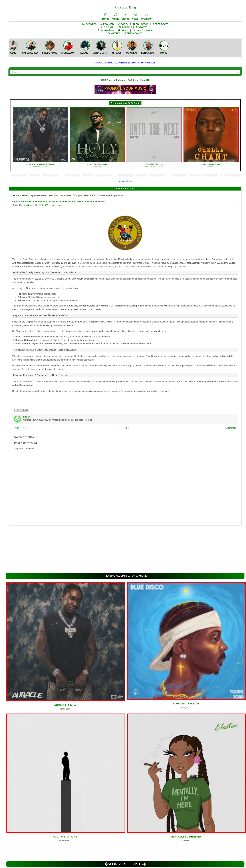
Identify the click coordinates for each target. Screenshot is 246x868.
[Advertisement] (99, 548)
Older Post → (232, 428)
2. (97, 137)
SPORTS (141, 27)
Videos (126, 17)
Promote (146, 17)
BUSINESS (89, 24)
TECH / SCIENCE (143, 30)
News (135, 17)
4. (211, 137)
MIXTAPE (114, 33)
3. (154, 137)
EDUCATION (141, 24)
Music (115, 17)
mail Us (146, 80)
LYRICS (123, 30)
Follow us (121, 80)
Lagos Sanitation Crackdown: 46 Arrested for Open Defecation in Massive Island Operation (59, 202)
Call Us (134, 80)
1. (40, 137)
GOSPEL (109, 27)
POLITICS (126, 27)
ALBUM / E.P (106, 30)
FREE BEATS (160, 24)
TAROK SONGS (133, 33)
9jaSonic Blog (125, 7)
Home (106, 17)
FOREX (123, 24)
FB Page (107, 80)
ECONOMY (107, 24)
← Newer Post (19, 428)
